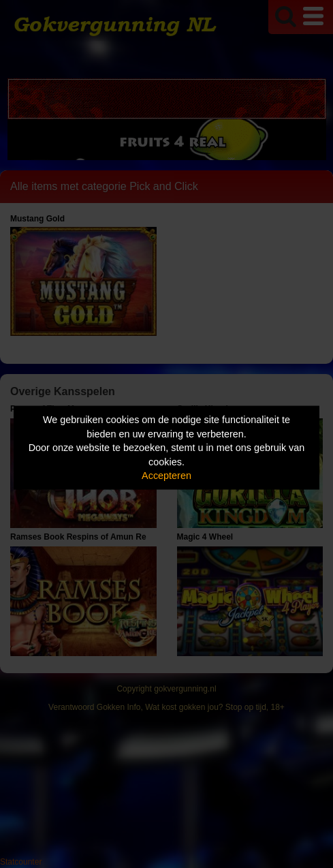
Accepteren (166, 476)
